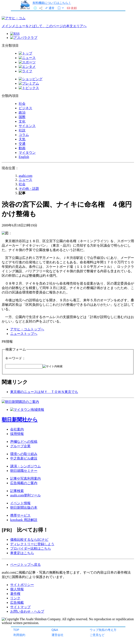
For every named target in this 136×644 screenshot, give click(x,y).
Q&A (55, 630)
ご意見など (97, 635)
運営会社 (57, 635)
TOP (16, 630)
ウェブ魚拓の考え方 (103, 630)
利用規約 (19, 635)
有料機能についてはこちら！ (52, 3)
